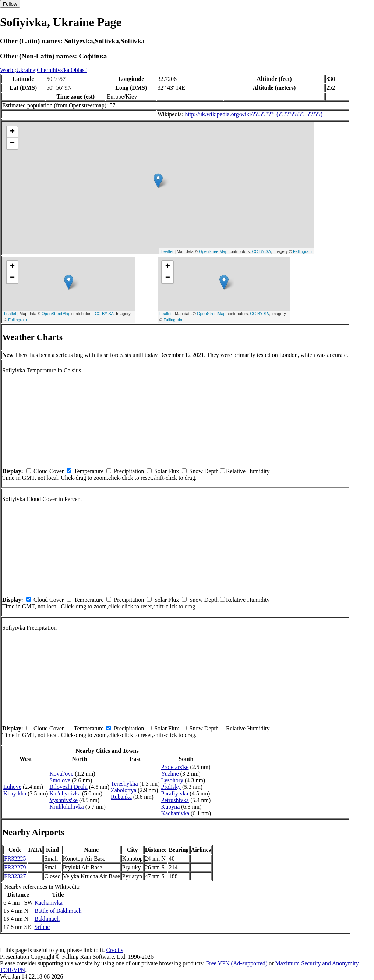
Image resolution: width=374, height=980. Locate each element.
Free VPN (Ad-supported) (237, 963)
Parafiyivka (175, 793)
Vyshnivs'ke (63, 800)
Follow (10, 4)
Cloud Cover (49, 471)
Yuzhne (170, 774)
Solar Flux (167, 471)
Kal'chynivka (65, 793)
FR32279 (15, 867)
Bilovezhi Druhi (68, 787)
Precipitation (129, 471)
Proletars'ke (175, 767)
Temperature (89, 471)
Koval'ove (61, 774)
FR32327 (15, 876)
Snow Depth (204, 471)
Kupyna (171, 807)
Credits (114, 950)
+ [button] (12, 132)
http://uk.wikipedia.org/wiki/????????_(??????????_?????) (254, 114)
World (7, 70)
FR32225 (15, 859)
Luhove (12, 787)
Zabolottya (124, 790)
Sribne (42, 927)
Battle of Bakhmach (58, 911)
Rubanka (121, 797)
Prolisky (171, 787)
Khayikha (15, 793)
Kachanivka (175, 813)
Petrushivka (175, 800)
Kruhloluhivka (66, 807)
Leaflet (167, 251)
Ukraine (26, 70)
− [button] (12, 143)
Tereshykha (124, 784)
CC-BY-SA (261, 251)
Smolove (60, 780)
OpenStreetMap (213, 251)
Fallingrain (302, 251)
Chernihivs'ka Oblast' (62, 70)
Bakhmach (47, 919)
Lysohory (172, 780)
